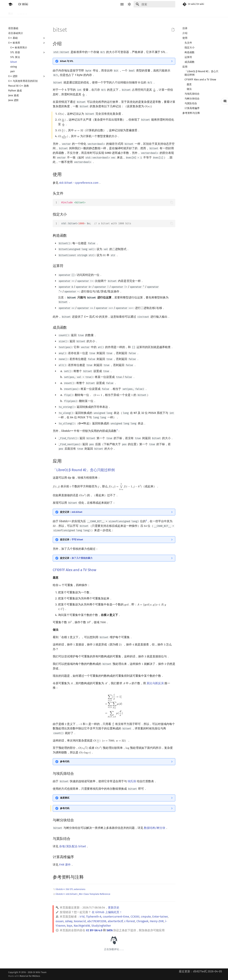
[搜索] (154, 4)
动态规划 (89, 13)
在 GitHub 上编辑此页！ (107, 912)
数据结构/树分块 (155, 828)
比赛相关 (22, 13)
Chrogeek (142, 921)
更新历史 (114, 908)
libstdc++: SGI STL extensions (70, 889)
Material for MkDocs (30, 976)
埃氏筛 (132, 781)
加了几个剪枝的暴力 (82, 558)
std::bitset (77, 512)
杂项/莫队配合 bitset (73, 846)
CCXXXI (135, 917)
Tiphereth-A (94, 917)
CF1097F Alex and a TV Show (74, 570)
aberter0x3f (115, 921)
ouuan (60, 921)
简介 (11, 13)
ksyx (70, 926)
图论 (136, 13)
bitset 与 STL (67, 61)
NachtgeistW (82, 926)
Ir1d (82, 917)
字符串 (102, 13)
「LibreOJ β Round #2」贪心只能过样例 (84, 470)
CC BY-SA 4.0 (94, 930)
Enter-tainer (160, 917)
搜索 (77, 13)
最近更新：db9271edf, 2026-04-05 (200, 971)
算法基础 (65, 13)
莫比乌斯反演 (155, 683)
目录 (185, 28)
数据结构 (124, 13)
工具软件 (37, 13)
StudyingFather (101, 926)
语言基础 (51, 13)
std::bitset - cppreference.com (79, 183)
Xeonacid (80, 921)
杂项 (159, 13)
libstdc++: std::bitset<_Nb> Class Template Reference (83, 894)
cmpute (146, 917)
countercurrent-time (116, 917)
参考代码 (65, 762)
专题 (169, 13)
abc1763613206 (97, 921)
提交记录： (71, 512)
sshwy (69, 921)
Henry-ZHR (157, 921)
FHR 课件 (65, 865)
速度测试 (65, 798)
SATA (110, 930)
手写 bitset (77, 540)
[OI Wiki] (10, 4)
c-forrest (130, 921)
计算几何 (147, 13)
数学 (112, 13)
